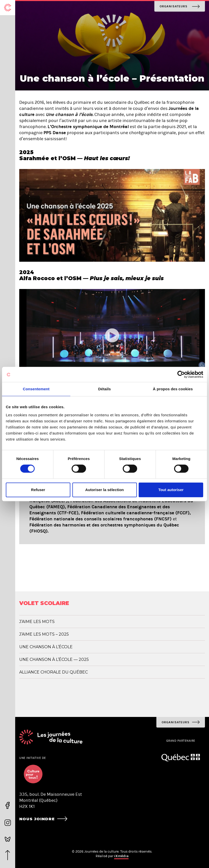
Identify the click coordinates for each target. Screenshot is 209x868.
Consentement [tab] (36, 389)
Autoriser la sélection (105, 490)
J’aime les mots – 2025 (44, 634)
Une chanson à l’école (46, 647)
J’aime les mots (37, 622)
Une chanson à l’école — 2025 (54, 659)
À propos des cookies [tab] (173, 389)
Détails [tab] (104, 389)
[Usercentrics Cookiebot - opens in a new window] (181, 374)
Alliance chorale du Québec (54, 672)
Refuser (38, 490)
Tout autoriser (171, 490)
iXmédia (121, 856)
